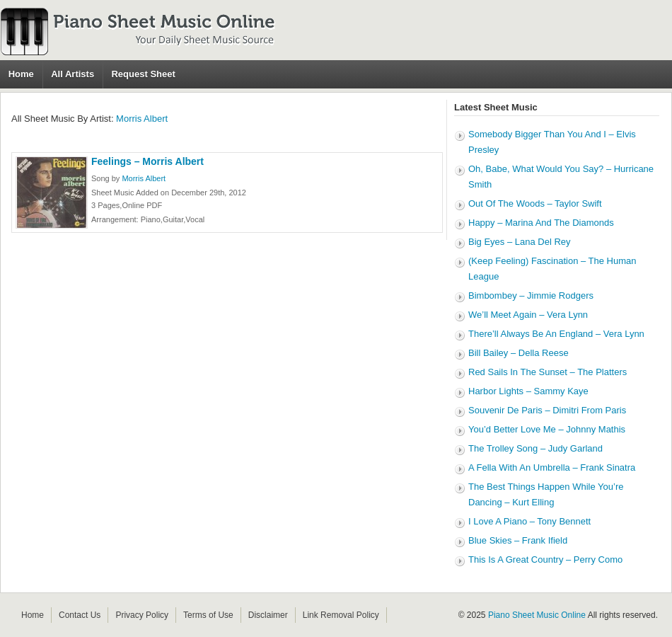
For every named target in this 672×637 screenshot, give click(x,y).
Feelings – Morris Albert (147, 161)
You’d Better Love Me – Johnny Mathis (547, 429)
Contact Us (80, 615)
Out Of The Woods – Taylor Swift (535, 203)
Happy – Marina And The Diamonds (541, 223)
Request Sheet (143, 74)
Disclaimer (268, 615)
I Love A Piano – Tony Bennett (529, 521)
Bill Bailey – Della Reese (519, 353)
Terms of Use (208, 615)
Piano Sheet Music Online (537, 615)
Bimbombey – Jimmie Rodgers (531, 295)
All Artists (73, 74)
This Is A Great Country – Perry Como (545, 559)
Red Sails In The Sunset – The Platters (548, 372)
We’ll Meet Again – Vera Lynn (528, 315)
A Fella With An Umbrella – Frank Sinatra (552, 467)
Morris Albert (142, 119)
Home (21, 74)
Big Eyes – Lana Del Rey (520, 242)
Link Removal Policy (341, 615)
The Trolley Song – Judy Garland (535, 448)
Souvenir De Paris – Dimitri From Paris (547, 410)
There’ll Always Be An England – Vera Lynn (556, 334)
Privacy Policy (142, 615)
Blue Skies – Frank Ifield (518, 540)
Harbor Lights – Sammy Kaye (528, 391)
